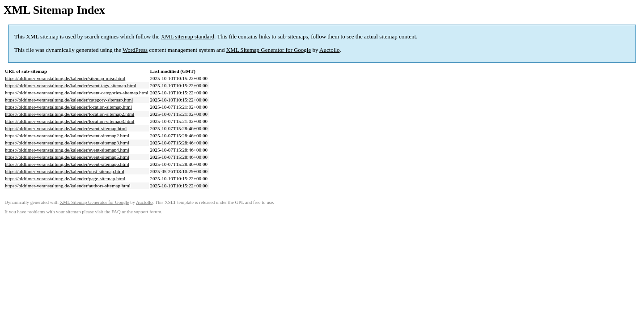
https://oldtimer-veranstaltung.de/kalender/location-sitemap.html (68, 107)
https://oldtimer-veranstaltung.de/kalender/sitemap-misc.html (65, 78)
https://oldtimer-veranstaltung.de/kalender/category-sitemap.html (69, 100)
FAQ (116, 212)
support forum (148, 212)
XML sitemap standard (188, 36)
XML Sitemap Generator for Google (269, 50)
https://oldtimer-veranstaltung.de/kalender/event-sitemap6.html (67, 164)
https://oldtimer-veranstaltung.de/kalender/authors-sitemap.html (68, 186)
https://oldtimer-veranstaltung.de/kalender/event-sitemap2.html (67, 136)
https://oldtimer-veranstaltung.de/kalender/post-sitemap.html (65, 171)
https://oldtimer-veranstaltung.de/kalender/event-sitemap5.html (67, 157)
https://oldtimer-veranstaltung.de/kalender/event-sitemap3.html (67, 143)
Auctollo (330, 50)
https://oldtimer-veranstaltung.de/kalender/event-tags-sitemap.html (71, 85)
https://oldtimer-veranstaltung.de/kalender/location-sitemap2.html (70, 114)
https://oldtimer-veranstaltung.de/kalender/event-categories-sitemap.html (77, 93)
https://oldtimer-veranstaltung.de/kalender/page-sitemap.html (65, 178)
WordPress (135, 50)
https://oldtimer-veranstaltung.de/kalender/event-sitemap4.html (67, 150)
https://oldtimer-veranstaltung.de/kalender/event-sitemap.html (66, 128)
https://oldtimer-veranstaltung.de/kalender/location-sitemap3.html (70, 121)
